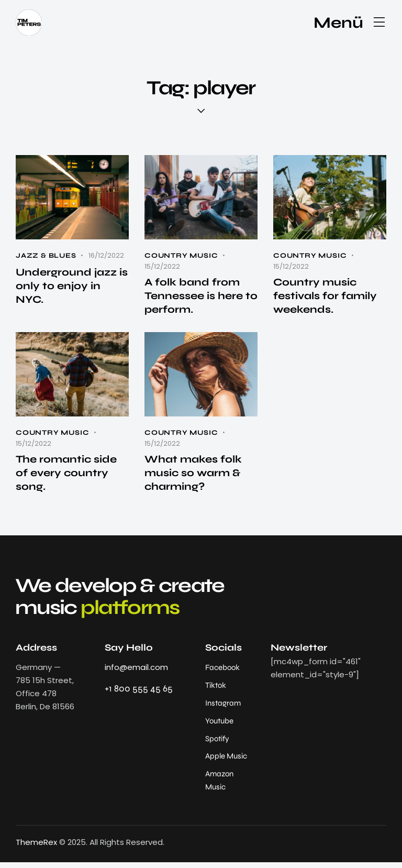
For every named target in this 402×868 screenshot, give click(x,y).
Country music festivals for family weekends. (326, 297)
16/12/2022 (106, 255)
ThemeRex (36, 848)
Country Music (181, 256)
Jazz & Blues (46, 256)
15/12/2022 (162, 266)
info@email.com (136, 670)
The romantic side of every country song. (67, 475)
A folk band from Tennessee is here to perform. (195, 297)
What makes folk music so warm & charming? (194, 475)
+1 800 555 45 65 (139, 691)
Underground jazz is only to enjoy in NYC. (72, 287)
